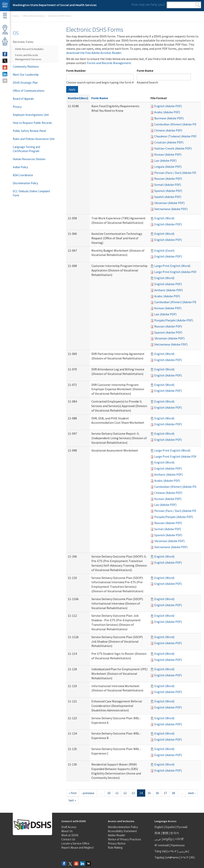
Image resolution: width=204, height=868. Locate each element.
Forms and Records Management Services (28, 57)
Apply (72, 89)
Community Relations (26, 67)
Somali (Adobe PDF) (168, 185)
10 (109, 793)
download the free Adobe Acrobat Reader (94, 53)
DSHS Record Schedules (29, 49)
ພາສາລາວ (172, 857)
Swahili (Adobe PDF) (168, 197)
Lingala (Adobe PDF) (168, 167)
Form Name (145, 71)
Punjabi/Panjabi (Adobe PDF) (174, 320)
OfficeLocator (5, 30)
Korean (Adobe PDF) (168, 154)
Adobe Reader (117, 835)
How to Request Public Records (32, 123)
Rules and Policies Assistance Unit (34, 139)
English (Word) (164, 218)
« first (73, 793)
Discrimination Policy (25, 183)
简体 (157, 833)
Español (170, 827)
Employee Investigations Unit (31, 115)
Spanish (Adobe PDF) (168, 191)
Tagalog (159, 857)
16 (157, 793)
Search (198, 5)
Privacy (17, 107)
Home (16, 16)
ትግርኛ (185, 857)
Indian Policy (20, 167)
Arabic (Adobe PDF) (167, 112)
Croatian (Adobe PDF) (169, 142)
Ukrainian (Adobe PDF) (169, 203)
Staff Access (69, 827)
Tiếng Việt (161, 851)
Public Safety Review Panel (29, 131)
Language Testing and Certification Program (26, 149)
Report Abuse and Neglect (78, 848)
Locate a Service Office (75, 843)
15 (149, 793)
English (159, 827)
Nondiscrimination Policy (123, 827)
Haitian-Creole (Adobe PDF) (173, 148)
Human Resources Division (29, 159)
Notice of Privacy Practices (125, 839)
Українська (178, 845)
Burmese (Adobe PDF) (169, 118)
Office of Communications (29, 91)
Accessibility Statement (122, 831)
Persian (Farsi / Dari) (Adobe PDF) (176, 173)
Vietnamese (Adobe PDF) (171, 209)
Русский (182, 827)
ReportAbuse (5, 41)
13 (133, 793)
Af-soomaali (162, 845)
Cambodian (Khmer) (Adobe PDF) (177, 124)
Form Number (76, 71)
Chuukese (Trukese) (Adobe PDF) (176, 136)
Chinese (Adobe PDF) (168, 130)
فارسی (183, 851)
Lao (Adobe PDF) (165, 161)
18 (173, 793)
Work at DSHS (70, 835)
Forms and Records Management (109, 63)
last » (72, 800)
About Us (67, 831)
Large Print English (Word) (172, 266)
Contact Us (68, 839)
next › (192, 793)
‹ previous (88, 793)
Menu (5, 16)
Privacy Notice (117, 843)
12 (125, 793)
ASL (193, 857)
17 (165, 793)
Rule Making (115, 848)
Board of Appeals (23, 99)
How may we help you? (148, 4)
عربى (158, 839)
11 (117, 793)
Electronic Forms (23, 42)
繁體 (166, 833)
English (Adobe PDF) (168, 106)
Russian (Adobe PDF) (168, 179)
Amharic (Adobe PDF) (169, 290)
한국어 (175, 833)
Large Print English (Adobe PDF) (176, 272)
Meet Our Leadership (26, 75)
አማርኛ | (173, 851)
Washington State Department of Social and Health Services (55, 5)
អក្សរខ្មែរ (168, 839)
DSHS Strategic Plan (25, 83)
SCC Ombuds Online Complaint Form (31, 193)
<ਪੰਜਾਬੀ (179, 839)
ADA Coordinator (23, 175)
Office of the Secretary (34, 16)
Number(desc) (78, 98)
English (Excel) (164, 250)
